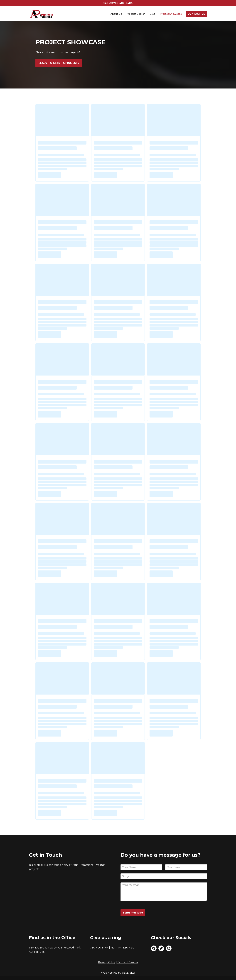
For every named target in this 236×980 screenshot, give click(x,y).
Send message (133, 913)
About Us (114, 14)
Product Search (135, 14)
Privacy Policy (107, 962)
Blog (152, 14)
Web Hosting (109, 973)
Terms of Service (128, 962)
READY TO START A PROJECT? (59, 63)
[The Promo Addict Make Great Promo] (41, 14)
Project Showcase (170, 14)
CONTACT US (196, 14)
